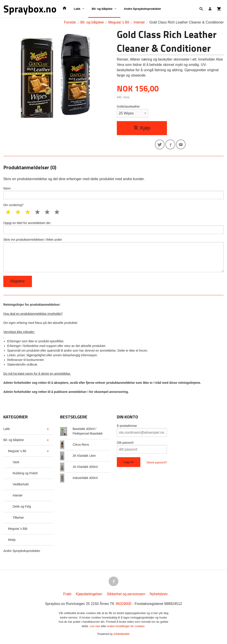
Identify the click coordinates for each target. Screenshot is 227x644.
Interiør (18, 496)
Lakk (77, 9)
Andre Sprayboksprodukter (143, 9)
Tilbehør (18, 519)
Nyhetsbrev (159, 595)
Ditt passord (125, 444)
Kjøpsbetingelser (89, 595)
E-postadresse (127, 427)
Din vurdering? (13, 205)
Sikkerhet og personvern (126, 595)
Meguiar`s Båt (18, 530)
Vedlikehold (21, 485)
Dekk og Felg (22, 508)
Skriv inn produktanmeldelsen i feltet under (113, 256)
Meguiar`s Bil (17, 452)
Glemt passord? (157, 464)
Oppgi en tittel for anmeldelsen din (113, 228)
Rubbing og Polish (25, 474)
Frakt (67, 595)
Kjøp (142, 128)
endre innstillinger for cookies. (126, 627)
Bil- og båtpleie (102, 9)
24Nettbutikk (121, 635)
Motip (12, 541)
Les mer (95, 627)
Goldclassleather (128, 106)
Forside (70, 22)
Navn (113, 193)
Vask (16, 463)
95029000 (124, 605)
